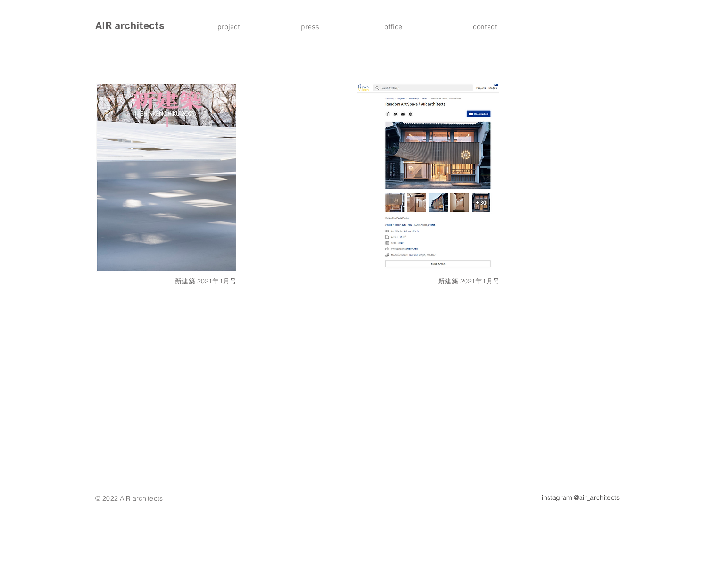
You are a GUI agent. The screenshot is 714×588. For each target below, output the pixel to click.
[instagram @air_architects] (576, 498)
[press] (315, 27)
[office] (399, 27)
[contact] (482, 27)
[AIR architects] (160, 26)
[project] (232, 27)
